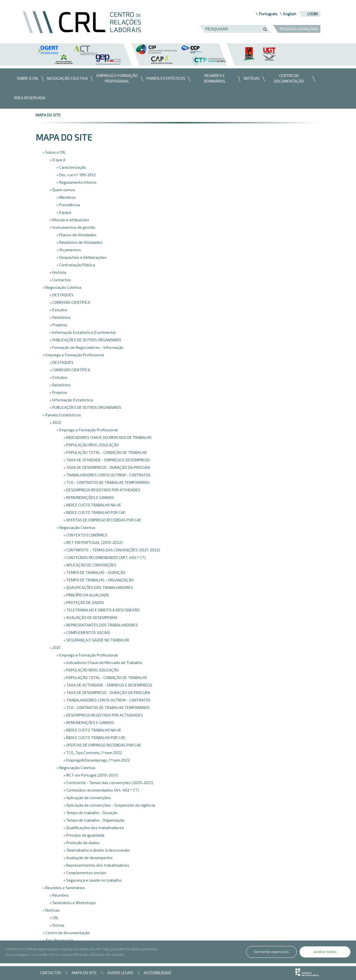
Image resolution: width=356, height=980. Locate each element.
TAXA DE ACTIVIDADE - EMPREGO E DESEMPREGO (109, 685)
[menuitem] (26, 79)
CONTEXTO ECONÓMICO (86, 535)
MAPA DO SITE (84, 973)
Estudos (59, 310)
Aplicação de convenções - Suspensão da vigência (110, 805)
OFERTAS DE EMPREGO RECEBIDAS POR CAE (103, 520)
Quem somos (63, 190)
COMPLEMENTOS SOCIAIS (88, 632)
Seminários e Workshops (74, 903)
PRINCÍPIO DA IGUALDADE (87, 595)
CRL (55, 918)
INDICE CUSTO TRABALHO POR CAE (95, 512)
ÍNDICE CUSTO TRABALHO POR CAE (95, 738)
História (59, 272)
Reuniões (60, 895)
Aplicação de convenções (88, 798)
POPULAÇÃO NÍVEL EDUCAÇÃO (92, 445)
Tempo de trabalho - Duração (91, 813)
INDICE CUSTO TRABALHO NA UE (93, 505)
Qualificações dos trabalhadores (95, 828)
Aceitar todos (325, 952)
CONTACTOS (50, 973)
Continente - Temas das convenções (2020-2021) (109, 783)
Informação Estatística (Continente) (84, 332)
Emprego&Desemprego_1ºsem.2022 (98, 760)
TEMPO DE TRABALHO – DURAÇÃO (95, 572)
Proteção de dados (82, 843)
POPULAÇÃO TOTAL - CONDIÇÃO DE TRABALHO (106, 452)
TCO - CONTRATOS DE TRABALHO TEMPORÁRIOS (107, 482)
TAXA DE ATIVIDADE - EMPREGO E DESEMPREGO (107, 460)
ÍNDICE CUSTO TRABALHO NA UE (93, 730)
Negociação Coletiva (63, 287)
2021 (56, 647)
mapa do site (48, 115)
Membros (67, 197)
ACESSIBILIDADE (158, 973)
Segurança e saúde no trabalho (93, 880)
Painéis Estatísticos (63, 415)
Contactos (61, 280)
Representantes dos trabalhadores (97, 865)
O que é (58, 160)
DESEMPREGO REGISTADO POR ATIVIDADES (103, 490)
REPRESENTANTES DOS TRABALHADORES (102, 625)
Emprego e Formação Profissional (74, 355)
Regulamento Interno (77, 182)
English (290, 14)
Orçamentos (70, 250)
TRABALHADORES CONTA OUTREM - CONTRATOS (108, 475)
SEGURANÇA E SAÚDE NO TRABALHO (97, 640)
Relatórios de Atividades (81, 242)
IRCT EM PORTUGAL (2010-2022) (94, 542)
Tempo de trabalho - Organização (95, 820)
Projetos (59, 325)
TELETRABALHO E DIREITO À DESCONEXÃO (102, 610)
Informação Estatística (72, 400)
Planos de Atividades (77, 235)
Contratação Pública (77, 265)
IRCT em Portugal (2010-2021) (92, 775)
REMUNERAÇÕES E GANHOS (90, 497)
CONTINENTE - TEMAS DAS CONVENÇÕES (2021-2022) (113, 550)
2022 (56, 422)
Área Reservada (59, 940)
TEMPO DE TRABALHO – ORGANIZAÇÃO (100, 580)
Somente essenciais (271, 952)
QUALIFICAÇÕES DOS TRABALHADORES (99, 587)
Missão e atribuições (70, 220)
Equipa (65, 212)
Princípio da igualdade (85, 835)
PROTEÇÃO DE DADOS (85, 602)
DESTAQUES (62, 295)
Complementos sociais (86, 873)
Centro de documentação (67, 933)
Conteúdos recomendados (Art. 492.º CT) (102, 790)
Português (268, 14)
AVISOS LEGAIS (120, 973)
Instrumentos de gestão (73, 227)
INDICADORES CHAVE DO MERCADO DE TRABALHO (108, 437)
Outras (58, 925)
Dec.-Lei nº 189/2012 (77, 175)
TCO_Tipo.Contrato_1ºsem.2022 (94, 753)
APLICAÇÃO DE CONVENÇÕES (91, 565)
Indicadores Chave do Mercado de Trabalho (104, 662)
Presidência (69, 205)
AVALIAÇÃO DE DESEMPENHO (91, 617)
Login (312, 14)
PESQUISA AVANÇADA (299, 29)
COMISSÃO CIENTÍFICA (71, 302)
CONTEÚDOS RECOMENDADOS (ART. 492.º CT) (106, 557)
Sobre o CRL (55, 152)
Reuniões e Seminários (65, 888)
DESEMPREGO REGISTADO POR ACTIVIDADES (104, 715)
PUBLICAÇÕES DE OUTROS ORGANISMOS (86, 340)
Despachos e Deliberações (82, 257)
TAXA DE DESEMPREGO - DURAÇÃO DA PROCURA (108, 467)
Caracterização (72, 167)
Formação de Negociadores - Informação (87, 347)
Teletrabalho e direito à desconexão (98, 850)
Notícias (52, 910)
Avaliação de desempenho (89, 858)
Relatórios (61, 317)
